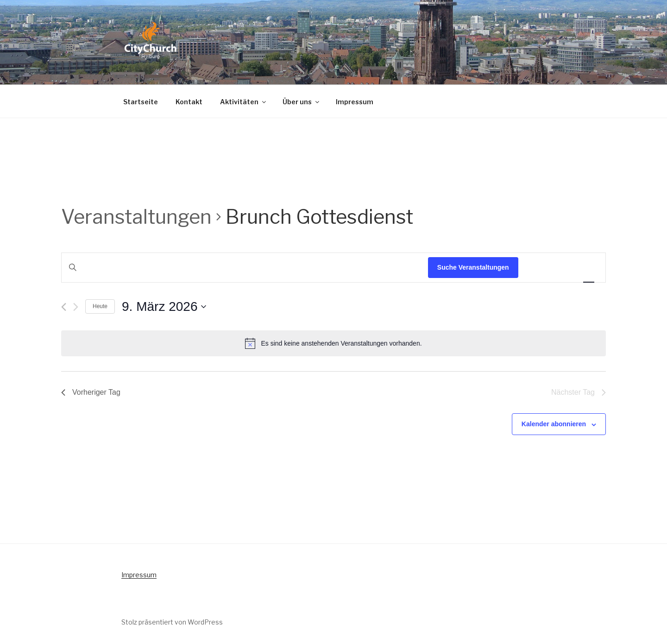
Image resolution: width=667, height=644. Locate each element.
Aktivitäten (244, 102)
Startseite (141, 102)
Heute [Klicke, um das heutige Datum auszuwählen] (100, 306)
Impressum (355, 102)
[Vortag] (64, 307)
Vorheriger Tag (91, 392)
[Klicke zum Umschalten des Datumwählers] (164, 307)
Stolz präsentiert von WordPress (172, 622)
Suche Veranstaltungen (473, 267)
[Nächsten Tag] (76, 307)
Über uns (302, 102)
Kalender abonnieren (554, 424)
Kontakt (189, 102)
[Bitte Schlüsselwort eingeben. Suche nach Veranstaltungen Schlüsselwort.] (245, 268)
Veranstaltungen (136, 217)
